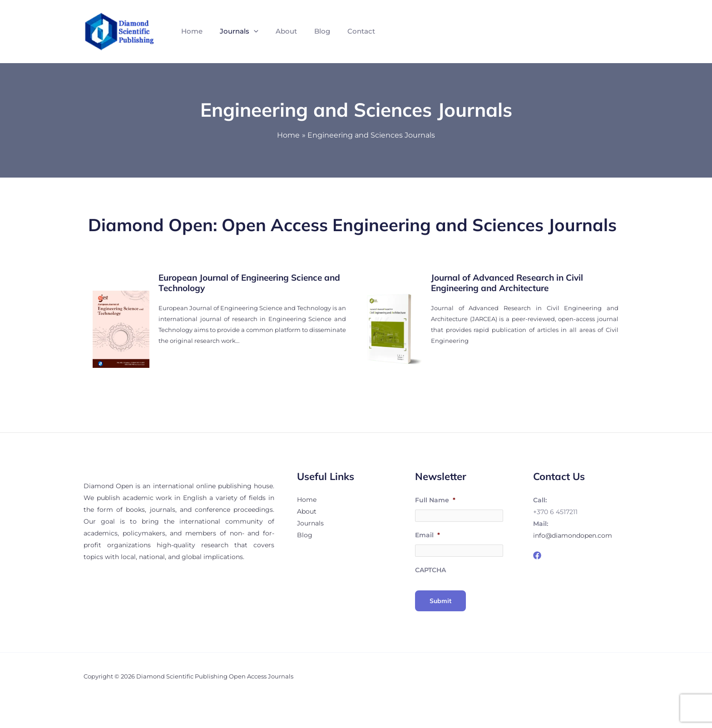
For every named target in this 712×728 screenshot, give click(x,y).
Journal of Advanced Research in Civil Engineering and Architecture (507, 283)
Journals (230, 31)
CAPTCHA (430, 573)
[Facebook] (537, 555)
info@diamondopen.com (573, 535)
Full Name (435, 500)
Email (428, 536)
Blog (313, 31)
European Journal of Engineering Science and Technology (249, 283)
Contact (349, 31)
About (279, 31)
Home (190, 31)
